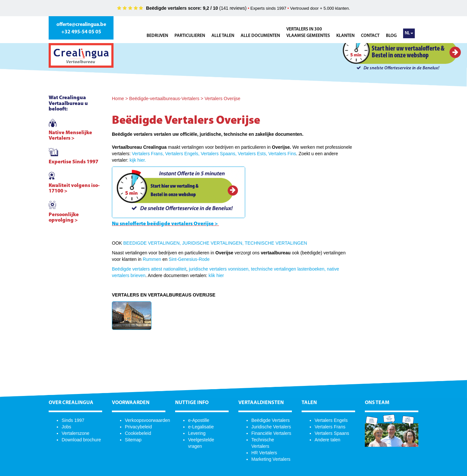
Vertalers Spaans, (219, 154)
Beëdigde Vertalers (270, 420)
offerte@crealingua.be (81, 25)
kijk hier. (138, 160)
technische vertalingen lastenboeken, (288, 269)
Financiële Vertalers (271, 433)
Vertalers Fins (282, 154)
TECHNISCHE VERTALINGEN (276, 243)
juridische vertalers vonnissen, (219, 269)
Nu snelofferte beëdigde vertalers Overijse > (165, 224)
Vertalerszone (76, 433)
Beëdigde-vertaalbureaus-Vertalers (164, 99)
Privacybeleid (138, 427)
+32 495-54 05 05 (81, 32)
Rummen (152, 259)
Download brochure (81, 440)
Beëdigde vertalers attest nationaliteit (149, 269)
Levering (197, 433)
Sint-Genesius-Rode (189, 259)
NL (409, 33)
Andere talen (327, 440)
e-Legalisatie (201, 427)
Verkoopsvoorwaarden (147, 420)
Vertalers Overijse (222, 99)
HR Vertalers (264, 453)
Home (118, 99)
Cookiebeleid (138, 433)
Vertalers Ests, (252, 154)
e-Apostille (199, 420)
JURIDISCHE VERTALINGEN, (213, 243)
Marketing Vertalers (271, 459)
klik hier (216, 275)
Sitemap (133, 440)
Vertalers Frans (330, 427)
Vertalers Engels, (182, 154)
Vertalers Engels (331, 420)
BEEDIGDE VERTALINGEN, (152, 243)
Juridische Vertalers (271, 427)
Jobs (66, 427)
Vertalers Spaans (332, 433)
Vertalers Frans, (148, 154)
